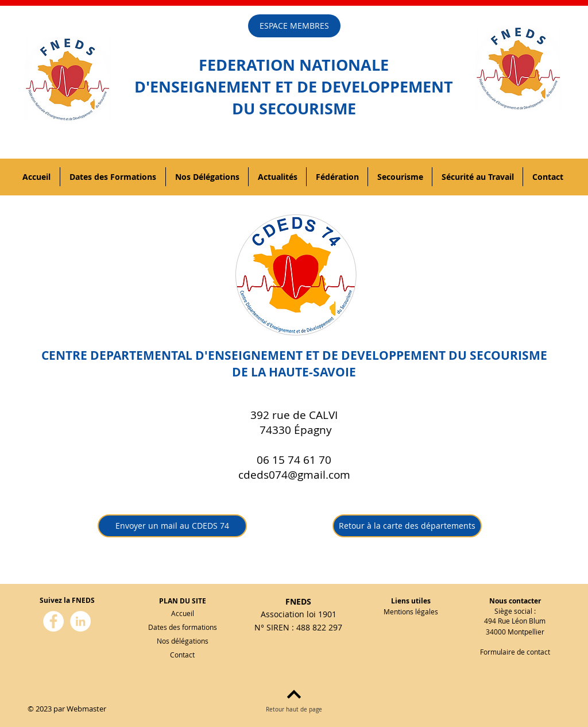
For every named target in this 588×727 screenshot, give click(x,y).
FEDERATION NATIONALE (294, 65)
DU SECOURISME (294, 108)
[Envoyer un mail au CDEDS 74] (172, 526)
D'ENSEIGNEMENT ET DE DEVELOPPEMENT (294, 86)
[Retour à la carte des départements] (407, 526)
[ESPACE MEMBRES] (294, 26)
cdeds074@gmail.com (294, 475)
